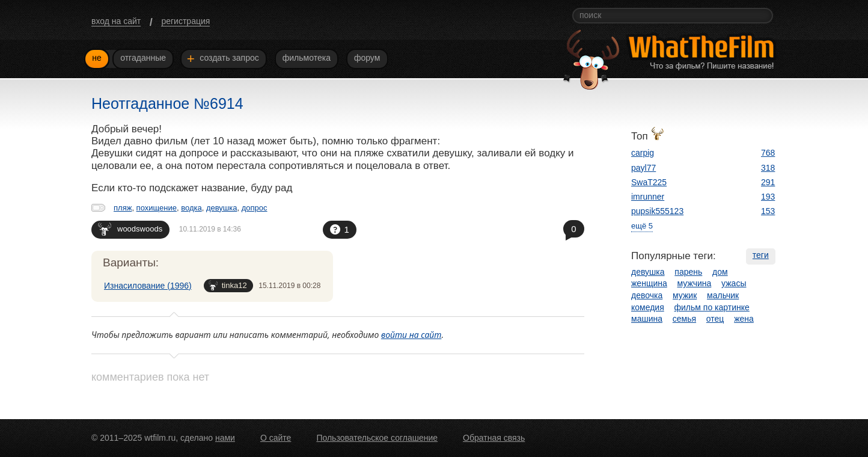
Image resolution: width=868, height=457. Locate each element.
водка (191, 208)
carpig (643, 153)
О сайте (276, 438)
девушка (222, 208)
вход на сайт (116, 21)
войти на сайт (411, 335)
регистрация (185, 21)
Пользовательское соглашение (377, 438)
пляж (123, 208)
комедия (648, 307)
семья (684, 319)
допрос (255, 208)
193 (768, 197)
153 (768, 211)
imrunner (648, 197)
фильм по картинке (712, 307)
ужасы (734, 283)
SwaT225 (649, 182)
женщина (649, 283)
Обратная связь (494, 438)
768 (768, 153)
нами (225, 438)
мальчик (723, 295)
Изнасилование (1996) (148, 286)
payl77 (643, 168)
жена (744, 319)
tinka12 (228, 285)
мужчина (695, 283)
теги (761, 255)
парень (688, 272)
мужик (685, 295)
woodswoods (130, 229)
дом (720, 272)
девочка (647, 295)
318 (768, 168)
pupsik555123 (657, 211)
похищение (157, 208)
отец (715, 319)
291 (768, 182)
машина (647, 319)
